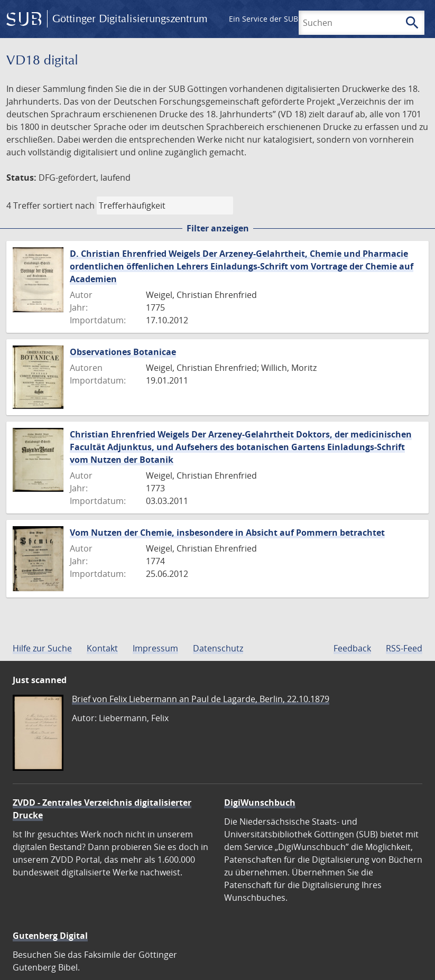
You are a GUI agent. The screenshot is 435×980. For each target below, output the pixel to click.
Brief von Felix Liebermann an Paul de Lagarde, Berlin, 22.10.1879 (201, 699)
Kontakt (102, 648)
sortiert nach (69, 206)
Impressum (155, 648)
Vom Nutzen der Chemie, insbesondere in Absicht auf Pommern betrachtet (227, 533)
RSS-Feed (404, 648)
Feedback (352, 648)
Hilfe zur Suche (42, 648)
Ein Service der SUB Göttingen (282, 19)
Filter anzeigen (218, 228)
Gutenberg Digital (50, 936)
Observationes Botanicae (123, 352)
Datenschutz (218, 648)
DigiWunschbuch (260, 802)
